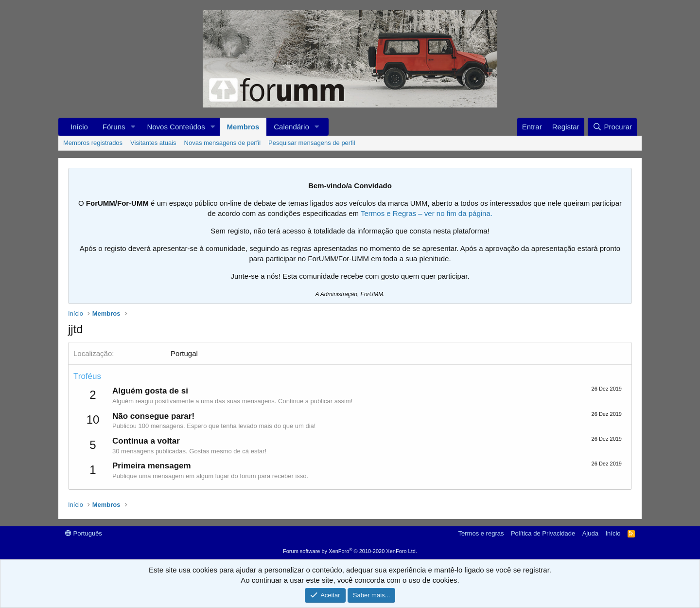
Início (79, 127)
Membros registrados (93, 143)
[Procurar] (612, 127)
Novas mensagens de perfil (223, 143)
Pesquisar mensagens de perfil (312, 143)
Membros (243, 127)
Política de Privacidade (543, 533)
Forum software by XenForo (350, 551)
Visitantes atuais (153, 143)
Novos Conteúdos (176, 127)
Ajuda (590, 533)
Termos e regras (481, 533)
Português (84, 533)
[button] (133, 127)
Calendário (291, 127)
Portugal (184, 353)
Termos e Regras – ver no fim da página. (427, 213)
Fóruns (114, 127)
